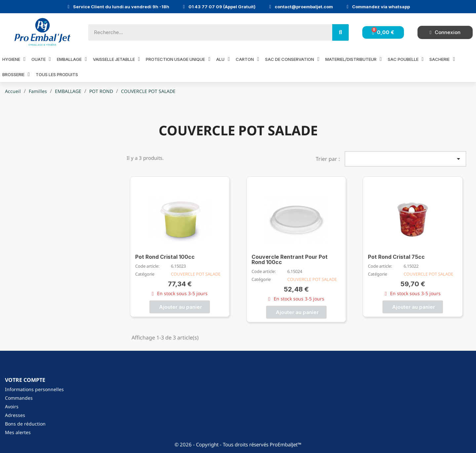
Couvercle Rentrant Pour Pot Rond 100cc (290, 259)
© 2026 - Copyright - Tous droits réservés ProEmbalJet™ (238, 444)
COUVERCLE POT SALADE (196, 274)
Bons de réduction (25, 424)
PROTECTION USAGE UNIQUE (178, 59)
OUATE (41, 59)
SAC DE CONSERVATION (292, 59)
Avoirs (12, 407)
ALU (223, 59)
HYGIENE (14, 59)
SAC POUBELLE (406, 59)
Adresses (15, 415)
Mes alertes (18, 432)
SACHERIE (442, 59)
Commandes (19, 398)
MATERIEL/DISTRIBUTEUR (354, 59)
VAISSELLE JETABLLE (117, 59)
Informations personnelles (34, 389)
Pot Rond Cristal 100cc (165, 257)
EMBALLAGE (72, 59)
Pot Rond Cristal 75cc (396, 257)
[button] (180, 307)
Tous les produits (57, 74)
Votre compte (25, 380)
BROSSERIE (16, 74)
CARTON (247, 59)
